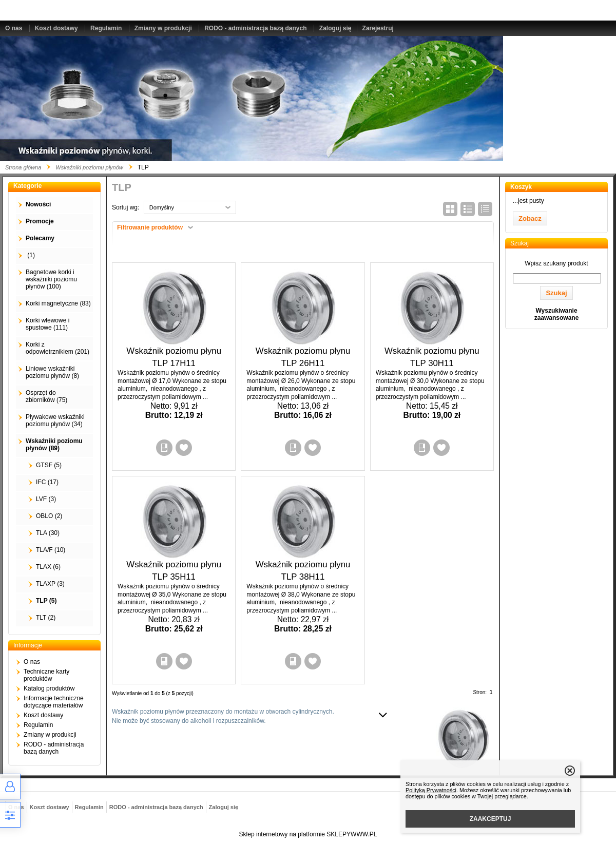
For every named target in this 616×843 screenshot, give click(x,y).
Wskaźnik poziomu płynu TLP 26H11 (303, 357)
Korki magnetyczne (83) (58, 303)
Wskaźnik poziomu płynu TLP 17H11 (174, 357)
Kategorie (27, 186)
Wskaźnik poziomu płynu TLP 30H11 (432, 357)
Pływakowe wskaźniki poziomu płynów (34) (55, 420)
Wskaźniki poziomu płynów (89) (54, 445)
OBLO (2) (49, 516)
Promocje (40, 221)
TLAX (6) (48, 567)
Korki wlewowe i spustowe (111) (47, 324)
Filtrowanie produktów (150, 227)
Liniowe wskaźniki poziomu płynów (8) (52, 372)
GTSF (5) (49, 465)
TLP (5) (46, 601)
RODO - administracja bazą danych (255, 28)
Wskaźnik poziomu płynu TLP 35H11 (174, 571)
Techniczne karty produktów (46, 675)
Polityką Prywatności (431, 790)
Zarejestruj (378, 28)
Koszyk (521, 187)
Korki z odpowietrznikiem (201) (57, 348)
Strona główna (23, 167)
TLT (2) (46, 618)
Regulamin (106, 28)
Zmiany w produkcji (163, 28)
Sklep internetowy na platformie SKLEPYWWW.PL (308, 834)
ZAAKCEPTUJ (490, 819)
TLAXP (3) (50, 584)
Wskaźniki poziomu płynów (89, 167)
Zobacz (530, 218)
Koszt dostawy (56, 28)
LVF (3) (46, 499)
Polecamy (40, 238)
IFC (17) (47, 482)
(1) (30, 255)
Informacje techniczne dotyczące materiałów (54, 702)
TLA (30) (48, 533)
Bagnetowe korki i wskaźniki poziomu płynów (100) (51, 279)
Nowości (38, 204)
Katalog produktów (49, 688)
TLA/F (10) (51, 550)
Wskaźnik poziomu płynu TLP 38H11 (303, 571)
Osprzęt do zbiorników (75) (46, 396)
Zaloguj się (335, 28)
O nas (14, 28)
